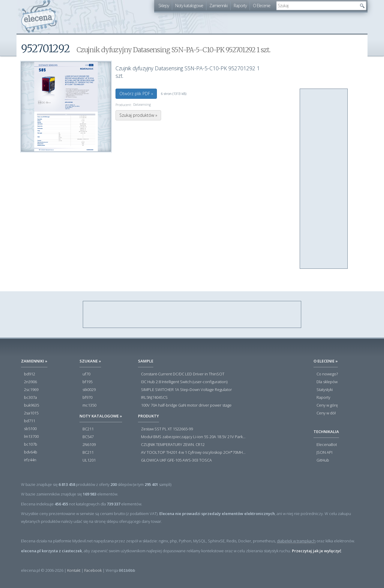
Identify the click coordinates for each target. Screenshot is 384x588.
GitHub (323, 460)
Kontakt (74, 570)
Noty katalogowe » (101, 416)
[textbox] (317, 6)
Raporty (240, 6)
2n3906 (30, 382)
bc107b (31, 444)
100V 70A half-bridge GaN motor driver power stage (186, 405)
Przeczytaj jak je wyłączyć (316, 551)
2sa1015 (31, 413)
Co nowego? (327, 374)
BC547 (88, 437)
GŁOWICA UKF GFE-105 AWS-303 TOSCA (176, 460)
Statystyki (325, 390)
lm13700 (31, 437)
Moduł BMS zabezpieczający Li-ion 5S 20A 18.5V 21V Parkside (193, 437)
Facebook (93, 570)
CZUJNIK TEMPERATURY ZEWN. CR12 (173, 445)
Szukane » (90, 361)
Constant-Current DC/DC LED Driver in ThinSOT (183, 374)
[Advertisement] (324, 179)
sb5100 (30, 429)
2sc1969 (31, 390)
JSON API (324, 453)
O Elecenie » (326, 361)
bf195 (87, 382)
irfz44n (30, 460)
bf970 (87, 398)
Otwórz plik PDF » (136, 94)
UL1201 (89, 460)
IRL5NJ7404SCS (154, 398)
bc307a (30, 398)
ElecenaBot (327, 445)
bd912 (30, 374)
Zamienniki (218, 6)
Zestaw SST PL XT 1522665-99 (167, 429)
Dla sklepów (327, 382)
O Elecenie (262, 6)
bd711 (30, 421)
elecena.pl (39, 17)
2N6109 (89, 445)
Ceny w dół (326, 413)
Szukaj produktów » (138, 115)
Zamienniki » (34, 361)
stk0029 (89, 390)
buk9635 (31, 405)
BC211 (88, 429)
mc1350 (89, 405)
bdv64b (31, 452)
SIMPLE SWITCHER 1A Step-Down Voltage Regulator (186, 390)
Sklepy (164, 6)
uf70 (86, 374)
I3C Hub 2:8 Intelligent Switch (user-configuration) (184, 382)
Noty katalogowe (189, 6)
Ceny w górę (327, 405)
